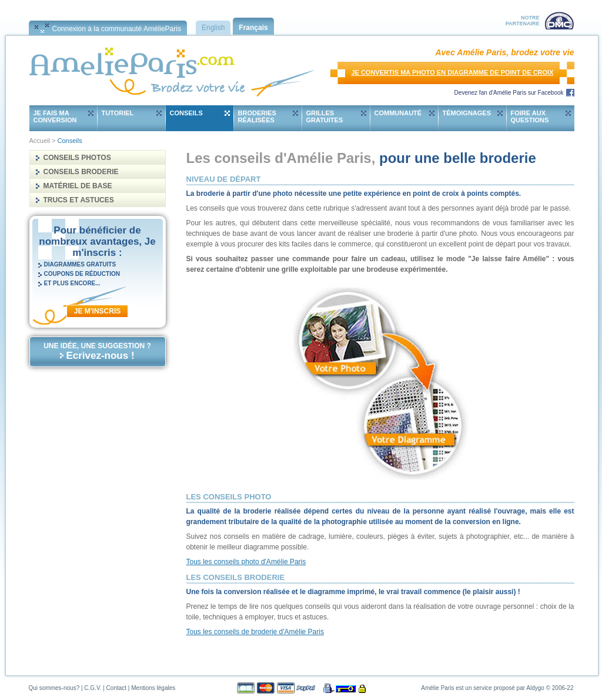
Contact (116, 688)
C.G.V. (93, 688)
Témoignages (467, 113)
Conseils (186, 113)
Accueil (40, 141)
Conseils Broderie (81, 172)
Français (253, 28)
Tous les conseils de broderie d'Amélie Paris (255, 632)
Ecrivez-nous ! (100, 356)
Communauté (398, 113)
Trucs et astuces (79, 200)
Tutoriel (118, 113)
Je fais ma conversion (55, 116)
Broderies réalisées (257, 116)
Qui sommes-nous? (54, 688)
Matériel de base (78, 186)
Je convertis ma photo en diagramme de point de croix (452, 72)
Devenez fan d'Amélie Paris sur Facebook (509, 93)
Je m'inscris (98, 311)
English (213, 28)
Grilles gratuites (325, 116)
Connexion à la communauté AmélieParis (117, 29)
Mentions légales (153, 688)
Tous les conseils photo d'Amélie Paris (246, 562)
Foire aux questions (530, 116)
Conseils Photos (77, 158)
